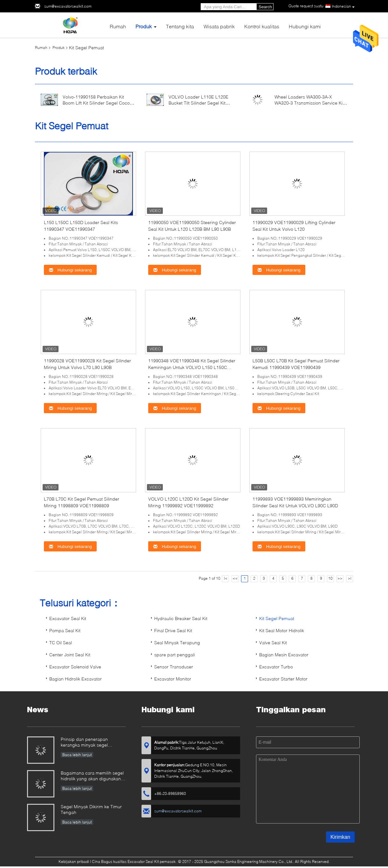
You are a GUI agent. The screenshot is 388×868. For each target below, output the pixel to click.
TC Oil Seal (61, 642)
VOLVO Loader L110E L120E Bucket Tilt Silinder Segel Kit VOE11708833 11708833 (198, 103)
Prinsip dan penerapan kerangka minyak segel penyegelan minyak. (84, 743)
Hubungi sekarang (70, 270)
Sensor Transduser (174, 667)
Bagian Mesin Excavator (284, 655)
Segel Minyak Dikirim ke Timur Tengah (91, 809)
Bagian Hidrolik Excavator (76, 679)
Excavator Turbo (276, 667)
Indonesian (343, 7)
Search (265, 7)
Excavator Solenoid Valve (75, 667)
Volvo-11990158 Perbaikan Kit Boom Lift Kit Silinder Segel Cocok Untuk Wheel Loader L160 (97, 103)
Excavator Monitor (173, 679)
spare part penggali (175, 655)
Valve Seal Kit (273, 642)
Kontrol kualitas (262, 26)
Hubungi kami (305, 26)
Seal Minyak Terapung (177, 642)
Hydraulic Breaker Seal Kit (181, 618)
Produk (144, 26)
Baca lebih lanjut (77, 755)
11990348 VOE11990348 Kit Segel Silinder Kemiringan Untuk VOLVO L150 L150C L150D (192, 367)
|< (226, 578)
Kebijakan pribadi (74, 861)
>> (340, 578)
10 (330, 578)
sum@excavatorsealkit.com (68, 6)
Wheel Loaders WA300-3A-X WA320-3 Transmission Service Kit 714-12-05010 (309, 103)
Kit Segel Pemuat (277, 618)
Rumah (118, 26)
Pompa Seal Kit (65, 630)
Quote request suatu (306, 6)
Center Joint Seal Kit (70, 655)
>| (350, 578)
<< (235, 578)
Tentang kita (180, 26)
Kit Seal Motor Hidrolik (282, 630)
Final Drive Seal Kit (173, 630)
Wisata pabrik (219, 26)
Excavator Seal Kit (68, 618)
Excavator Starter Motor (283, 679)
